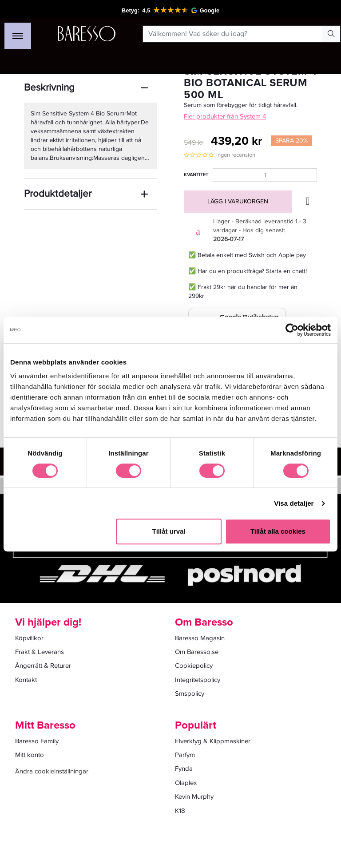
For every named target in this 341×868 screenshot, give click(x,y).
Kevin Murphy (194, 797)
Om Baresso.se (197, 652)
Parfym (185, 755)
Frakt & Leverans (40, 652)
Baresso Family (37, 741)
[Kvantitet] (265, 175)
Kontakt (26, 680)
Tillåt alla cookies (278, 531)
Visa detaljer (294, 503)
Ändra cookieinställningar (52, 771)
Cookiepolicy (194, 666)
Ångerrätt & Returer (43, 666)
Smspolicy (190, 694)
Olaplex (186, 783)
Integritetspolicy (198, 680)
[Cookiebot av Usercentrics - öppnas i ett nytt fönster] (292, 330)
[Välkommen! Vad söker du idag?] (233, 34)
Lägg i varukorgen (238, 201)
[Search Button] (331, 34)
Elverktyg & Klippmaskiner (213, 741)
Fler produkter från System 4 (225, 116)
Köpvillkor (29, 638)
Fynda (184, 769)
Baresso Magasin (200, 638)
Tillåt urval (169, 531)
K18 (180, 811)
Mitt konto (30, 755)
